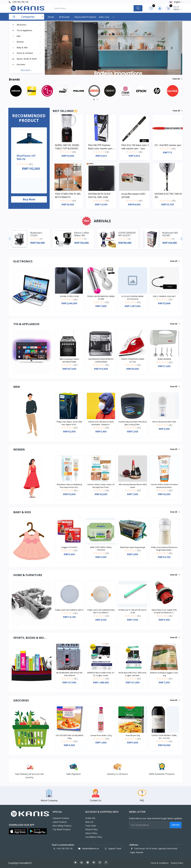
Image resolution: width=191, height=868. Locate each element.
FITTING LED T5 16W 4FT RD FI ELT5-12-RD (133, 611)
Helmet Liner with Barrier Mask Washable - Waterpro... (101, 423)
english (175, 2)
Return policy (91, 833)
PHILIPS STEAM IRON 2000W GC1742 (133, 360)
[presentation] (10, 239)
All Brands (64, 17)
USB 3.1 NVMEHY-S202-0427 (164, 296)
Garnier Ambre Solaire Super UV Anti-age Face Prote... (101, 486)
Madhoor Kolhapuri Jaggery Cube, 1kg (164, 674)
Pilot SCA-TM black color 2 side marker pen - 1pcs (135, 147)
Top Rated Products (62, 829)
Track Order (91, 826)
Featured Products (61, 818)
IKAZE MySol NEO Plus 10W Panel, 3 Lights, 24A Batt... (133, 674)
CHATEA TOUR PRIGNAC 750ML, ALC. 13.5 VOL (164, 737)
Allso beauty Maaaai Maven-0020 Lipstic (133, 486)
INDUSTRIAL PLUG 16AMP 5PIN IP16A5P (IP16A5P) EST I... (164, 611)
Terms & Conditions (160, 863)
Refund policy (91, 829)
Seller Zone (104, 17)
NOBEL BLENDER (164, 359)
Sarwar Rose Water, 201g (101, 735)
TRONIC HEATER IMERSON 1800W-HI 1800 (101, 298)
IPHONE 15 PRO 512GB (69, 296)
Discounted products (85, 17)
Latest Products (60, 822)
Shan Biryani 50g (133, 735)
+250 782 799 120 (19, 2)
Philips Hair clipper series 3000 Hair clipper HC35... (69, 423)
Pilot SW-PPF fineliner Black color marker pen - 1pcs (101, 147)
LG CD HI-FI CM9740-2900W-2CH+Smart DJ (133, 298)
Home (51, 17)
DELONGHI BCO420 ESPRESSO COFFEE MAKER (101, 360)
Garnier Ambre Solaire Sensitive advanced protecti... (164, 486)
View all (177, 79)
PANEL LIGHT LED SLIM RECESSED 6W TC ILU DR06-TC (101, 611)
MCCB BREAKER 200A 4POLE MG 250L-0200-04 (69, 674)
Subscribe (176, 825)
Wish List (89, 822)
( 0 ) (31, 164)
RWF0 (177, 8)
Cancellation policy (94, 837)
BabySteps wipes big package (133, 547)
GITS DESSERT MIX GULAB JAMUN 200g (69, 737)
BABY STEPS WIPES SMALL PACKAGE (101, 549)
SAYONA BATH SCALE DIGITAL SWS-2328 (99, 195)
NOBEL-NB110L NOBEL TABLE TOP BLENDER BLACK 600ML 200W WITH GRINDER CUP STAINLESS (69, 147)
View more (26, 70)
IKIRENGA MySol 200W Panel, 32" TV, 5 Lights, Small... (101, 674)
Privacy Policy (177, 863)
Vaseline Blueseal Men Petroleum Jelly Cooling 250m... (133, 423)
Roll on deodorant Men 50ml (164, 422)
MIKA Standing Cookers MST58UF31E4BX (69, 360)
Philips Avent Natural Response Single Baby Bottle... (164, 549)
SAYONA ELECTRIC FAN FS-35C (169, 195)
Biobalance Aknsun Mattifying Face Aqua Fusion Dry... (69, 486)
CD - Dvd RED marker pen (168, 145)
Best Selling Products (62, 826)
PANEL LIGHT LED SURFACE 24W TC (69, 610)
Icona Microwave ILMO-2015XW (134, 195)
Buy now (29, 199)
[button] (55, 48)
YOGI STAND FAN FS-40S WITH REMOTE (68, 195)
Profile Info (90, 818)
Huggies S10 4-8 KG (69, 547)
